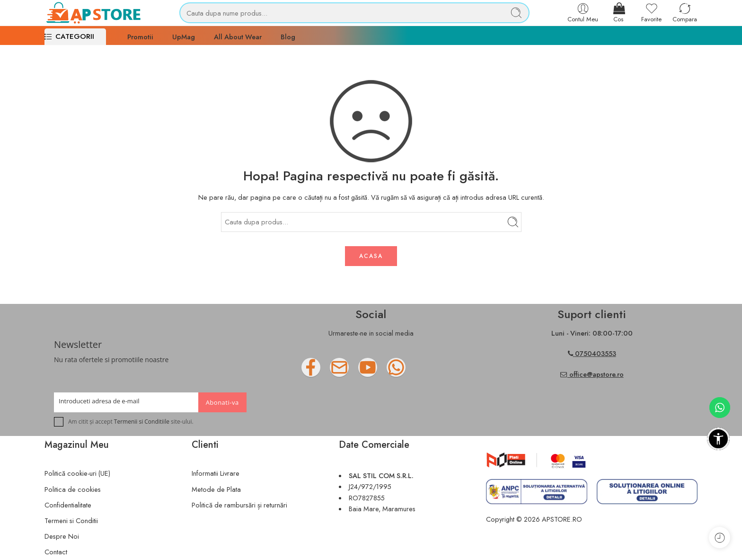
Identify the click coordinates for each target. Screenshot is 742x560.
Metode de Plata (216, 489)
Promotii (140, 37)
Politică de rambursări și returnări (239, 505)
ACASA (371, 256)
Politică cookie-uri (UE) (77, 473)
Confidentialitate (68, 505)
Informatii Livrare (216, 473)
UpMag (184, 37)
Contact (56, 552)
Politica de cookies (73, 489)
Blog (288, 37)
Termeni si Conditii (71, 520)
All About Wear (238, 37)
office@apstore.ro (592, 374)
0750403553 (596, 353)
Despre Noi (62, 536)
